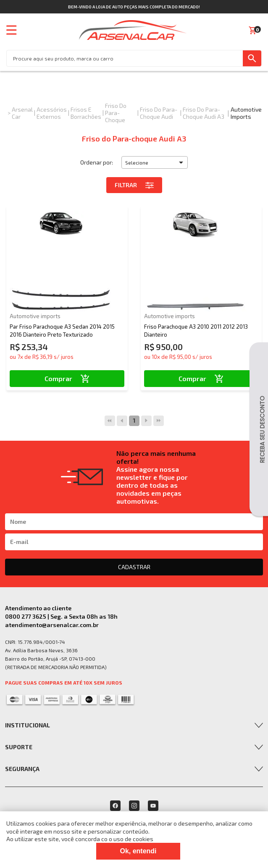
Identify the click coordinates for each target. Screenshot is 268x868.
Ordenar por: (97, 162)
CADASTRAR (134, 567)
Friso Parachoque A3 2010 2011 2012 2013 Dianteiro (196, 330)
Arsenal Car (22, 113)
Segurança (22, 769)
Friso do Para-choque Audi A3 (204, 113)
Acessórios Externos (52, 113)
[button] (155, 162)
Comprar (67, 378)
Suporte (19, 747)
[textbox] (125, 58)
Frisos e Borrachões (86, 113)
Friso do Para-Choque (116, 113)
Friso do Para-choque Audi (159, 113)
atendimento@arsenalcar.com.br (52, 625)
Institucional (28, 725)
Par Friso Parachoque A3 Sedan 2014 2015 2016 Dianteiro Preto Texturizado (62, 330)
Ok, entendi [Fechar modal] (138, 851)
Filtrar (134, 185)
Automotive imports (246, 113)
